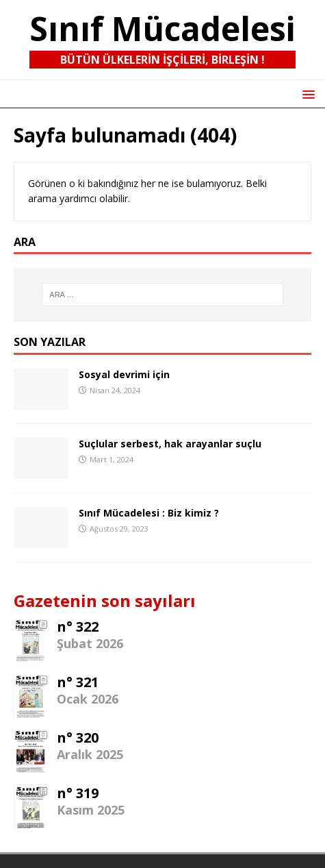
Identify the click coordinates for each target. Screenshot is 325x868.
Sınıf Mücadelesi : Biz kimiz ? (149, 513)
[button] (306, 94)
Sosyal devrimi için (124, 374)
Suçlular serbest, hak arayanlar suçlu (170, 444)
